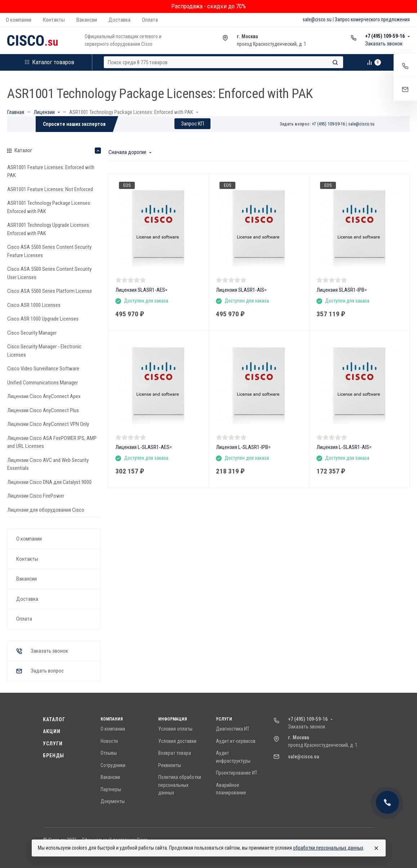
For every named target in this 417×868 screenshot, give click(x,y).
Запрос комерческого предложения (372, 19)
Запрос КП (192, 124)
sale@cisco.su (317, 19)
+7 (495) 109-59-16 (385, 36)
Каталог (54, 719)
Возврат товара (175, 753)
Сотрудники (113, 765)
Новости (109, 741)
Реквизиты (170, 765)
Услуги (53, 744)
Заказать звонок (384, 44)
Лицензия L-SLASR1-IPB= (243, 447)
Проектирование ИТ (237, 773)
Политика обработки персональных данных (180, 785)
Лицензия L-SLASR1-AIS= (344, 447)
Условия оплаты (175, 729)
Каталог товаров (50, 62)
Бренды (54, 755)
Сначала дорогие (127, 152)
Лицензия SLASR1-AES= (141, 290)
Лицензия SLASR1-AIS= (241, 290)
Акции (52, 731)
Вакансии (110, 777)
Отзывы (109, 753)
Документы (113, 801)
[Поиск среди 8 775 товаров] (217, 62)
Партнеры (111, 789)
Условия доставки (177, 741)
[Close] (376, 848)
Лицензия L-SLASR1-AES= (144, 447)
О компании (113, 729)
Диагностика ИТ (233, 729)
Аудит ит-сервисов (236, 741)
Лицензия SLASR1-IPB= (342, 290)
